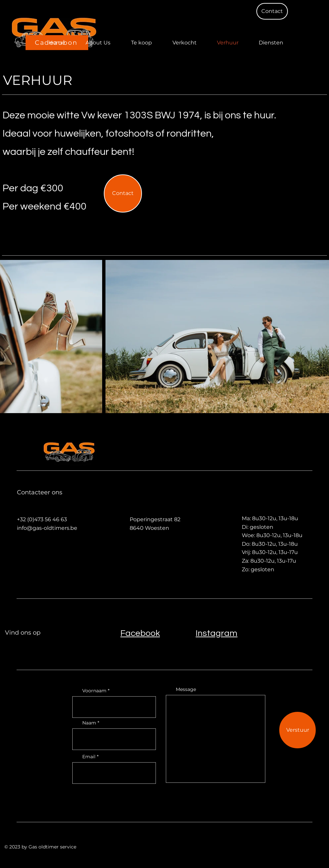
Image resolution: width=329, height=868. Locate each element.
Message (186, 689)
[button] (272, 11)
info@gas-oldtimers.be (47, 528)
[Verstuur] (297, 730)
